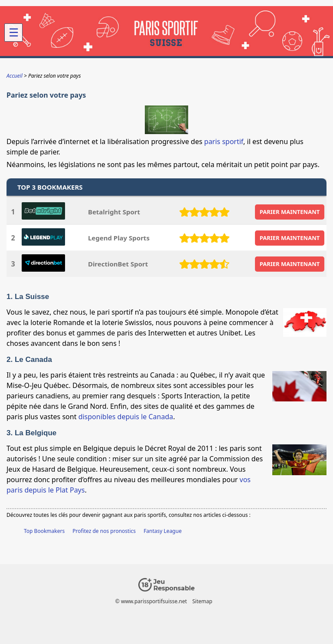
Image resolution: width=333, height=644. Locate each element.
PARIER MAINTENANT (290, 212)
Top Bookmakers (44, 531)
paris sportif (224, 141)
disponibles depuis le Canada (126, 417)
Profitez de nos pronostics (104, 531)
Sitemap (202, 601)
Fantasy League (163, 531)
